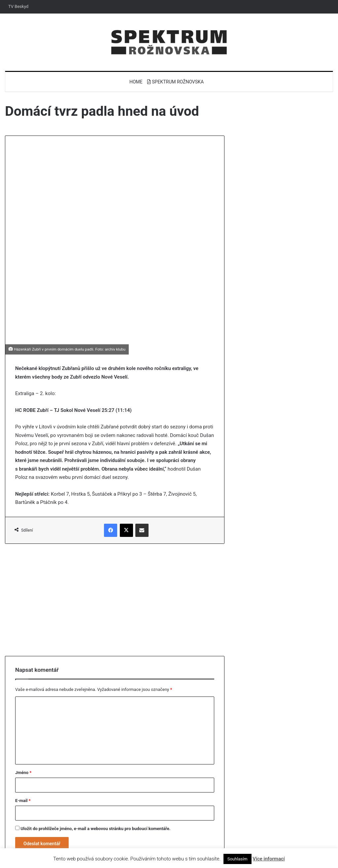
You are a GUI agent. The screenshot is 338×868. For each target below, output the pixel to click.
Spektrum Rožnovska (175, 82)
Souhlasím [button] (237, 859)
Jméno (23, 736)
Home (136, 82)
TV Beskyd (18, 6)
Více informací (269, 859)
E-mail (23, 764)
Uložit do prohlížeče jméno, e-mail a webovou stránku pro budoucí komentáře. (95, 792)
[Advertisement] (115, 563)
